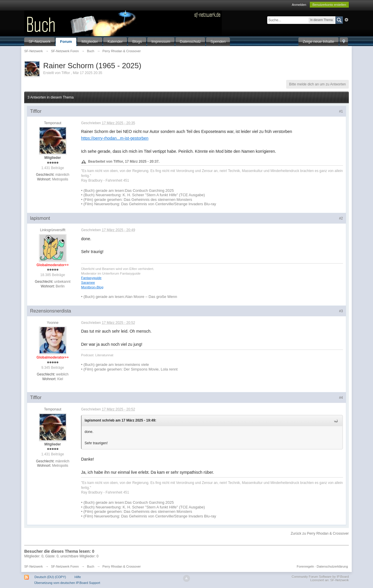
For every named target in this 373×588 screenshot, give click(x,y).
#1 (341, 111)
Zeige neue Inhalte (319, 42)
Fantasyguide (91, 278)
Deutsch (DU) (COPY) (50, 577)
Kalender (115, 42)
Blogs (137, 42)
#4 (341, 398)
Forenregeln (305, 566)
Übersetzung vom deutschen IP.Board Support (67, 583)
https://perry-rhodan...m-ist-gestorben (115, 138)
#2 (341, 218)
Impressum (161, 42)
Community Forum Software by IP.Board (320, 577)
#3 (341, 311)
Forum (66, 42)
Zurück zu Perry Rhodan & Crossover (320, 533)
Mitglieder (90, 42)
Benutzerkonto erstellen (329, 5)
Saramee (88, 282)
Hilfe (78, 577)
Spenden (218, 42)
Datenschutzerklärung (332, 566)
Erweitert (346, 20)
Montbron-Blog (92, 287)
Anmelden (299, 5)
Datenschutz (190, 42)
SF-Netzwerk (39, 42)
